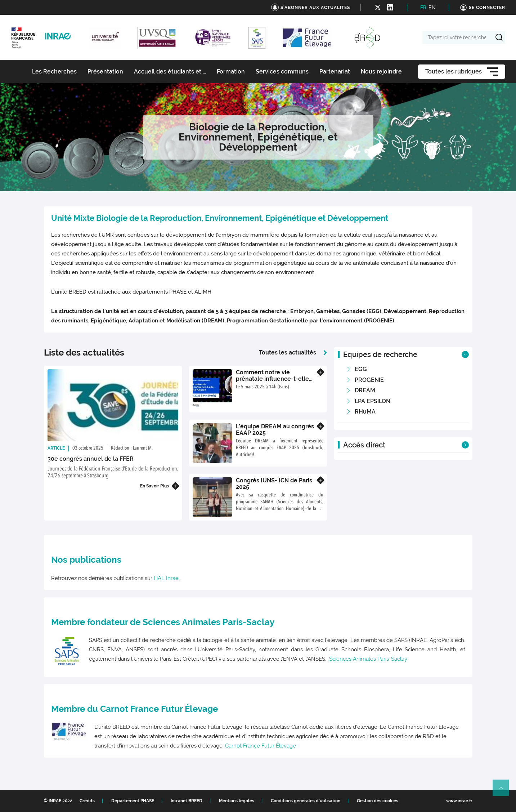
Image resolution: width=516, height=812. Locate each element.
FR (423, 8)
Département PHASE (133, 801)
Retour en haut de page (504, 791)
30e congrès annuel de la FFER (91, 459)
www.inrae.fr (459, 801)
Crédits (87, 801)
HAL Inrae (166, 578)
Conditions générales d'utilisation (306, 801)
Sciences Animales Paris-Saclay (368, 659)
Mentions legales (237, 801)
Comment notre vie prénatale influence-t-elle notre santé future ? (272, 379)
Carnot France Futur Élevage (261, 746)
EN (432, 8)
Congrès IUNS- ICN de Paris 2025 (274, 484)
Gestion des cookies (378, 801)
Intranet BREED (187, 801)
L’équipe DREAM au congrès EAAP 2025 (275, 430)
